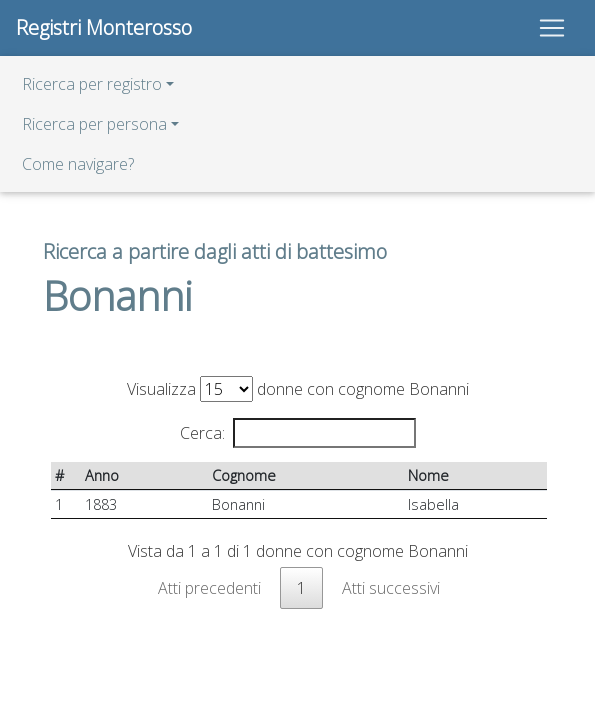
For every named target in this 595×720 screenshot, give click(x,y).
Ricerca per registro (92, 84)
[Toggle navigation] (552, 28)
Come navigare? (78, 164)
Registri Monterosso (104, 27)
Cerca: (298, 433)
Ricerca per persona (94, 124)
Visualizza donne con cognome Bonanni (298, 389)
